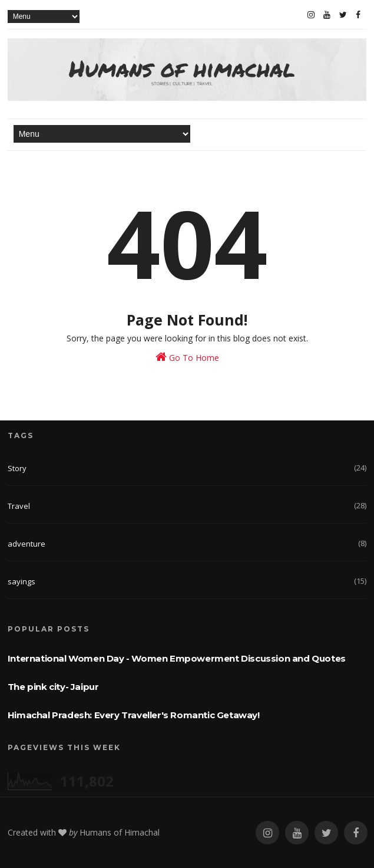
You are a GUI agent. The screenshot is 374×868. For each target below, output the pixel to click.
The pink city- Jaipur (53, 687)
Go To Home (187, 357)
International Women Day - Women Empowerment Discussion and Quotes (177, 658)
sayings (21, 581)
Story (17, 468)
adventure (27, 544)
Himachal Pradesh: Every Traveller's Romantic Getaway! (134, 715)
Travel (19, 506)
